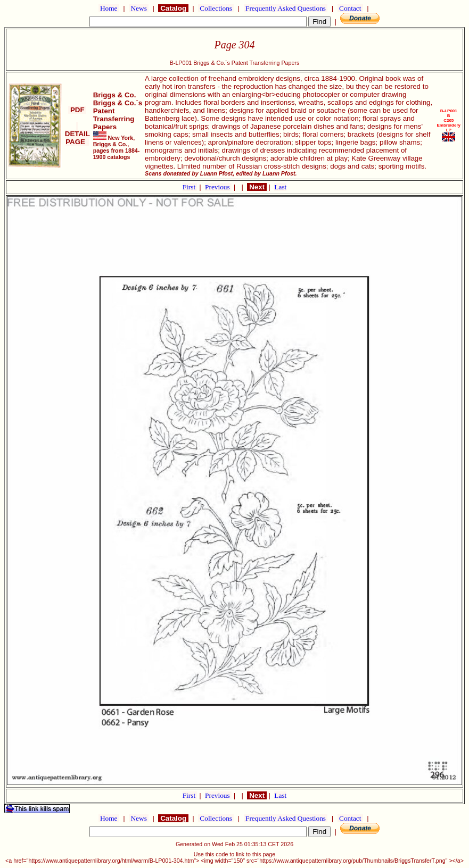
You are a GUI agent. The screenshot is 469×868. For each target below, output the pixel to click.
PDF (77, 110)
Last (280, 187)
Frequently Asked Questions (286, 8)
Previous (218, 187)
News (139, 8)
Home (109, 8)
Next (257, 187)
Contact (350, 8)
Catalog (173, 8)
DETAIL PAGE (77, 134)
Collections (216, 8)
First (190, 187)
